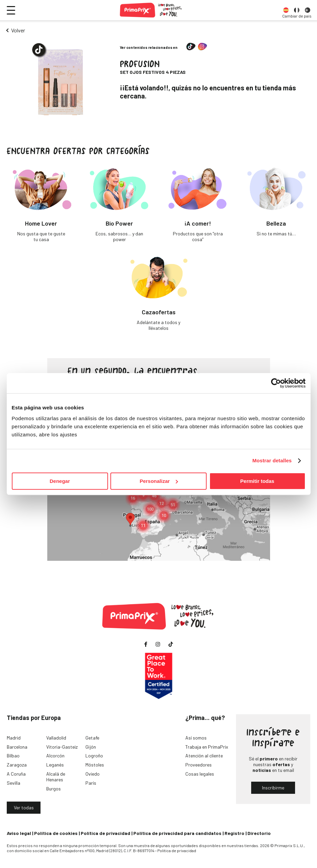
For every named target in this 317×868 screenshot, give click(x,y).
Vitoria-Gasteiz (62, 747)
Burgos (54, 789)
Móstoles (95, 765)
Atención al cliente (204, 756)
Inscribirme (273, 788)
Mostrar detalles (272, 460)
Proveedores (199, 765)
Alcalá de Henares (56, 777)
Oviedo (93, 774)
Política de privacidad (105, 833)
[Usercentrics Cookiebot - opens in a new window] (276, 383)
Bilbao (13, 756)
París (91, 783)
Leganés (55, 765)
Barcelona (17, 747)
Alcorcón (55, 756)
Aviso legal (19, 833)
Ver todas (24, 807)
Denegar (60, 481)
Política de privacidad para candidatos (177, 833)
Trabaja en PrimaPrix (207, 747)
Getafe (92, 738)
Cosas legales (200, 774)
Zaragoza (17, 765)
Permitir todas (257, 481)
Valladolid (56, 738)
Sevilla (14, 783)
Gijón (91, 747)
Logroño (94, 756)
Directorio (259, 833)
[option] (286, 10)
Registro (234, 833)
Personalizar (159, 481)
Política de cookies (56, 833)
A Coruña (16, 774)
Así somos (196, 738)
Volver (18, 30)
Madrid (14, 738)
